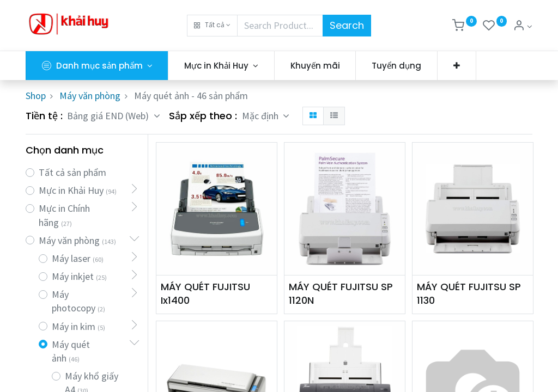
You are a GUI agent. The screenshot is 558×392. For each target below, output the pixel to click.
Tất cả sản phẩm (72, 172)
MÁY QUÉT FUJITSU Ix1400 (205, 293)
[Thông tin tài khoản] (523, 26)
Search (347, 25)
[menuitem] (315, 66)
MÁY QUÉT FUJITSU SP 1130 (469, 293)
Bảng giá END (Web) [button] (109, 116)
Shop (36, 96)
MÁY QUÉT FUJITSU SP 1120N (341, 293)
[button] (212, 26)
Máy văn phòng (90, 96)
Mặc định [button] (261, 116)
